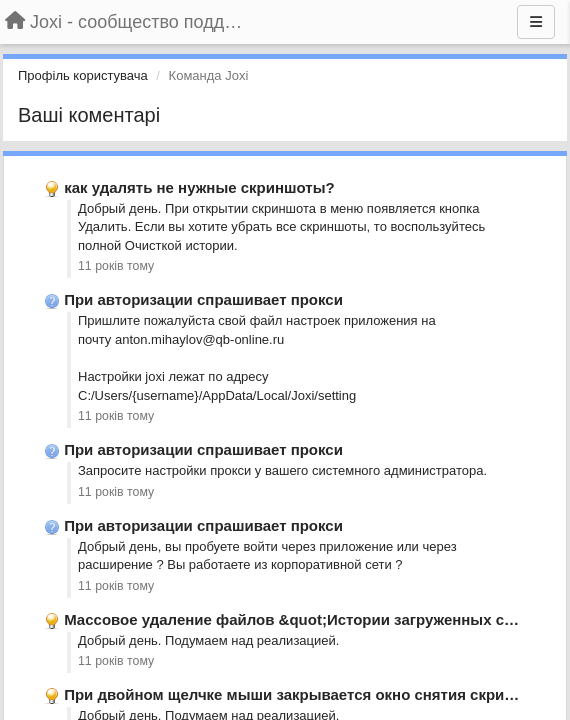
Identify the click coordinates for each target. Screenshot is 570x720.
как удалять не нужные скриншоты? (199, 187)
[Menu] (536, 22)
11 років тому (116, 266)
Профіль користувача (83, 75)
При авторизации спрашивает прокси (203, 299)
